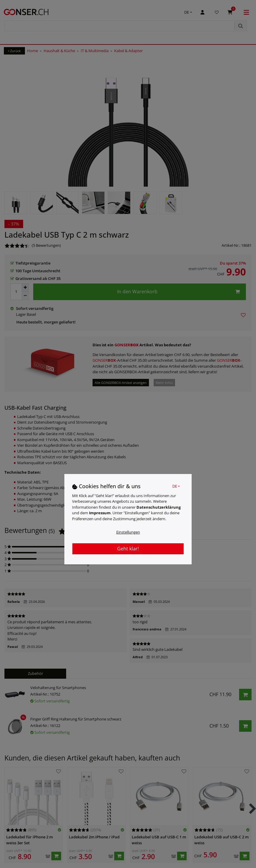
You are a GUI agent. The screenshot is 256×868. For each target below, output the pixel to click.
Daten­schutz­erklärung (159, 507)
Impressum (100, 513)
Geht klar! (128, 549)
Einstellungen (128, 532)
